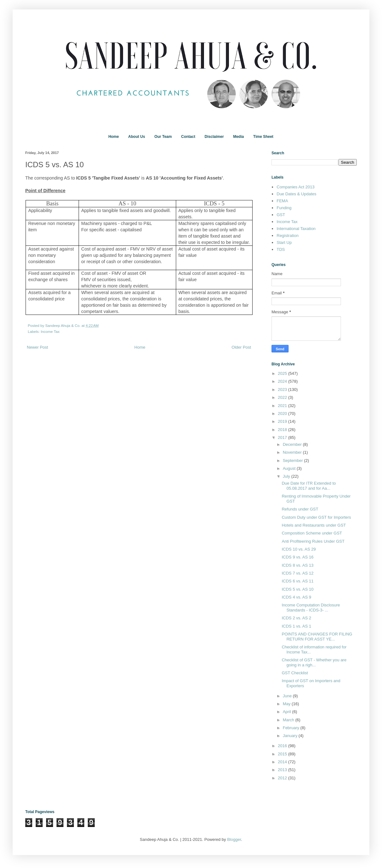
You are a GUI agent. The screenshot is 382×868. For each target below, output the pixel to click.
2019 (283, 421)
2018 (283, 430)
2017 (283, 437)
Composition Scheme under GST (312, 533)
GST (281, 215)
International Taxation (296, 229)
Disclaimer (214, 137)
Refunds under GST (300, 509)
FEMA (282, 201)
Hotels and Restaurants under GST (314, 525)
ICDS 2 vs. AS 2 (296, 618)
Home (113, 137)
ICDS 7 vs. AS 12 (297, 573)
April (288, 712)
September (293, 461)
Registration (287, 236)
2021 (283, 406)
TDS (281, 249)
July (287, 476)
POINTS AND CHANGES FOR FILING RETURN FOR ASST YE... (317, 637)
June (288, 696)
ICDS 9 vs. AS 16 (297, 557)
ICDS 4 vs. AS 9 (296, 597)
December (293, 444)
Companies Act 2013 (295, 187)
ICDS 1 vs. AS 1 (296, 626)
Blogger (234, 839)
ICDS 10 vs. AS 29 (299, 549)
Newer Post (37, 347)
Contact (188, 137)
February (292, 728)
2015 (283, 754)
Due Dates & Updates (296, 194)
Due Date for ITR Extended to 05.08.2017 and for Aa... (309, 486)
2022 (283, 397)
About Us (137, 137)
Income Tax (50, 331)
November (293, 452)
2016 (283, 746)
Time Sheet (263, 137)
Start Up (284, 242)
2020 (283, 413)
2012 (283, 778)
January (291, 736)
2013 (283, 770)
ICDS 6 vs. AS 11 (297, 581)
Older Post (241, 347)
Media (238, 137)
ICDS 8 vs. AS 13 (297, 565)
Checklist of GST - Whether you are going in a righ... (314, 662)
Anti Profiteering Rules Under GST (313, 541)
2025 (283, 373)
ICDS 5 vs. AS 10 (297, 589)
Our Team (163, 137)
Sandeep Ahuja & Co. (63, 325)
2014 (283, 762)
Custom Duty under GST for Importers (316, 517)
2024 (283, 381)
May (287, 704)
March (289, 720)
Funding (284, 208)
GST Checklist (295, 673)
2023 (283, 390)
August (290, 468)
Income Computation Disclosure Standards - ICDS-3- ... (311, 608)
